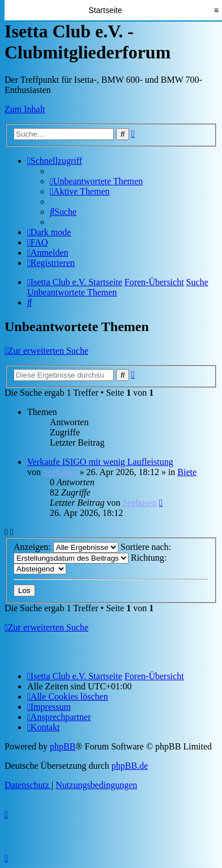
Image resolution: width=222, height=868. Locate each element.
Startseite (105, 10)
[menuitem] (96, 181)
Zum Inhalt (25, 109)
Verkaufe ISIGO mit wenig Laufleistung (100, 462)
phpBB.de (130, 766)
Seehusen (60, 472)
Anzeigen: (66, 547)
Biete (187, 472)
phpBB (63, 746)
